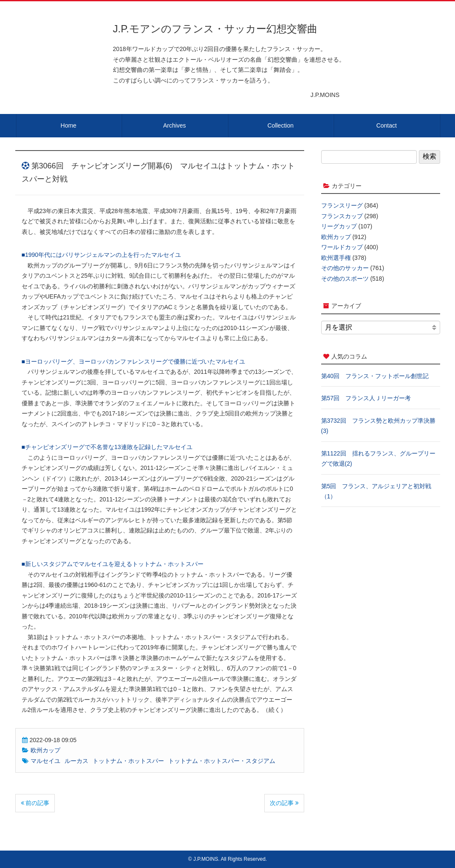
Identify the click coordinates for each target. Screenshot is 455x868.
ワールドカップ (342, 247)
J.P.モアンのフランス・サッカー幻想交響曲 (215, 29)
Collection (281, 125)
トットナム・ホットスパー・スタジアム (222, 761)
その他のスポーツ (345, 279)
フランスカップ (342, 216)
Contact (387, 125)
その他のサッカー (345, 268)
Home (69, 125)
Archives (175, 125)
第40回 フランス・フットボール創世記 (375, 376)
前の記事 (35, 803)
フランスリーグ (342, 205)
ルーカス (76, 761)
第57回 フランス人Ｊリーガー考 (366, 398)
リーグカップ (339, 226)
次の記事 (284, 803)
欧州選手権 (336, 258)
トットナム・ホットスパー (128, 761)
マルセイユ (45, 761)
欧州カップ (45, 750)
